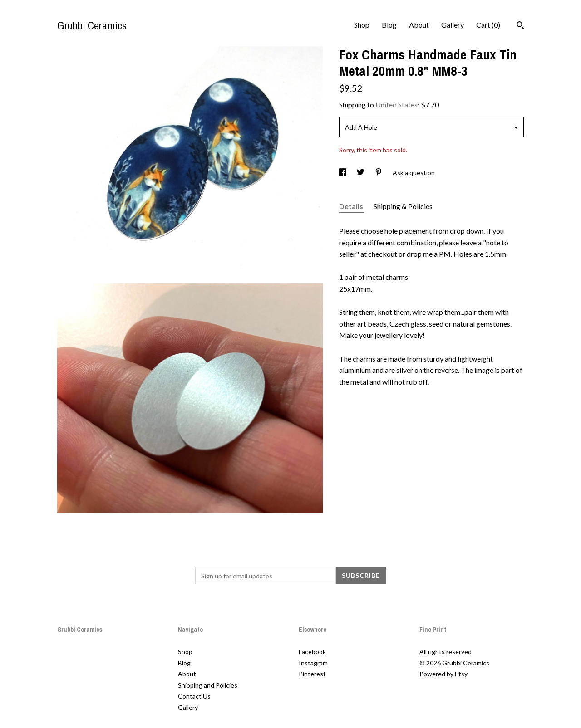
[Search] (520, 26)
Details (352, 206)
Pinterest (312, 674)
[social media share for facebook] (343, 173)
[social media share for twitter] (361, 173)
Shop (362, 25)
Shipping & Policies (403, 206)
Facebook (312, 652)
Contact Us (194, 696)
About (419, 25)
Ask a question (414, 173)
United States (396, 105)
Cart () (488, 25)
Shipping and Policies (208, 685)
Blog (389, 25)
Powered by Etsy (443, 674)
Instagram (313, 663)
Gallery (453, 25)
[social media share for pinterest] (379, 173)
